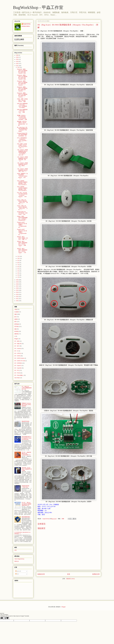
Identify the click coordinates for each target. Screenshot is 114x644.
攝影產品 (17, 334)
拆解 (63, 519)
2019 (17, 282)
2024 (17, 59)
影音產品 (17, 331)
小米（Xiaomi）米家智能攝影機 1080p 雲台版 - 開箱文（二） (22, 165)
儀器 (15, 329)
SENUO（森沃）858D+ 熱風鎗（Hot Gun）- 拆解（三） (22, 238)
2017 (17, 286)
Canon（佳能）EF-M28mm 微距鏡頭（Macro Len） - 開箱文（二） (22, 202)
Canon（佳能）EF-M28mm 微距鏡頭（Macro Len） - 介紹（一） (22, 208)
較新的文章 (41, 574)
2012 (17, 297)
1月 (18, 277)
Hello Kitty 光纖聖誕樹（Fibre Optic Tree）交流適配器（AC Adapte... (22, 106)
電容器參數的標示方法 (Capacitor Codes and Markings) (27, 438)
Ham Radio (17, 378)
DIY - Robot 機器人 (19, 375)
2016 (17, 288)
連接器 (16, 319)
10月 (19, 258)
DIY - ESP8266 (18, 363)
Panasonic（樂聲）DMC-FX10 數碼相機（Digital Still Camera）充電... (22, 71)
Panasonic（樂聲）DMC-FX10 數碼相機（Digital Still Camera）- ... (22, 83)
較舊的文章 (96, 574)
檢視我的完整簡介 (26, 26)
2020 (17, 280)
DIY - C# (16, 351)
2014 (17, 292)
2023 (17, 62)
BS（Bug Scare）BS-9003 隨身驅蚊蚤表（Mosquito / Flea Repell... (22, 129)
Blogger (16, 339)
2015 (17, 290)
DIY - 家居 (17, 341)
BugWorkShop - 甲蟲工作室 (38, 7)
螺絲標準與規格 (25, 421)
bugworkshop (27, 24)
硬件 (15, 322)
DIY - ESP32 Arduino (19, 358)
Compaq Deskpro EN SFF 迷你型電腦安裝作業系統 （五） (22, 135)
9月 (18, 261)
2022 (17, 64)
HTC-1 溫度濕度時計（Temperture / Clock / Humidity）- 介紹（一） (22, 140)
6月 (18, 267)
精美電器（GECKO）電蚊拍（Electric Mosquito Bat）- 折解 (22, 123)
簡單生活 (17, 561)
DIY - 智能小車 (18, 344)
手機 (15, 309)
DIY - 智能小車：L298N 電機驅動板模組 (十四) (27, 388)
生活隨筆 (17, 312)
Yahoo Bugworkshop (19, 559)
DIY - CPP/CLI (18, 353)
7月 (18, 265)
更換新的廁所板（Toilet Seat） (25, 486)
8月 (18, 263)
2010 (17, 301)
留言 (17, 574)
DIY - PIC (17, 370)
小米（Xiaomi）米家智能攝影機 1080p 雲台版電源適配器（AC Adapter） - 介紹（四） (22, 152)
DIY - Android (18, 349)
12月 (19, 67)
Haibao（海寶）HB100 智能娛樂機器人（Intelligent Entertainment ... (22, 218)
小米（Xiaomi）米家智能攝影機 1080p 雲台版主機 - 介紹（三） (22, 159)
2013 (17, 294)
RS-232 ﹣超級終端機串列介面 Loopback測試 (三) (26, 454)
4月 (18, 271)
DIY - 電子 (17, 346)
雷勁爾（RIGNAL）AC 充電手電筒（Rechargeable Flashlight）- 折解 (22, 117)
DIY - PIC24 (17, 373)
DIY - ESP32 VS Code (20, 361)
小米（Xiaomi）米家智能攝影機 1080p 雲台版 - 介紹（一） (22, 170)
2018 (17, 284)
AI (15, 336)
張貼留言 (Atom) (70, 579)
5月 (18, 269)
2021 (17, 66)
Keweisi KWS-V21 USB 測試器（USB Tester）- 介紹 (22, 213)
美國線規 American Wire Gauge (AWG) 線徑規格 (26, 405)
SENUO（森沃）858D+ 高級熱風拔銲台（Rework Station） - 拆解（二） (22, 244)
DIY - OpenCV (18, 366)
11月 (19, 256)
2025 (17, 57)
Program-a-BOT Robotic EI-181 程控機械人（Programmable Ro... (22, 225)
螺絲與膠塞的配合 (26, 517)
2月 (18, 275)
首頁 (69, 574)
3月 (18, 273)
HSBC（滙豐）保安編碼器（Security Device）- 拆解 (22, 100)
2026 (17, 55)
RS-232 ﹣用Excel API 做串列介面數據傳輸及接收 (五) (26, 504)
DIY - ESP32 (17, 356)
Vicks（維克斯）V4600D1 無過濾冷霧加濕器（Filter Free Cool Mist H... (22, 183)
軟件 (15, 317)
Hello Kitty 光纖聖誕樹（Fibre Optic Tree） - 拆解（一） (22, 111)
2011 (17, 299)
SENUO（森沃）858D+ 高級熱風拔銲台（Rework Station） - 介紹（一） (22, 251)
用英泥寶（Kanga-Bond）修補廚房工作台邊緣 (27, 469)
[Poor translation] (7, 618)
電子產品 (17, 327)
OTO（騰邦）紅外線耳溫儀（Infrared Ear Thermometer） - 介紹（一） (22, 146)
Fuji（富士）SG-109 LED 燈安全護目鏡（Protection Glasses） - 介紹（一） (22, 195)
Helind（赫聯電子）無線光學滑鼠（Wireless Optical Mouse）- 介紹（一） (22, 176)
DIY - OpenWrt (18, 368)
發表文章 (18, 571)
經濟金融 (17, 324)
